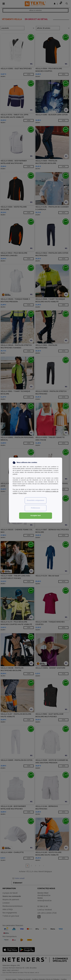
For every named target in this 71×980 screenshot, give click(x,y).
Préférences (36, 508)
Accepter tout (35, 516)
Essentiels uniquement (35, 500)
